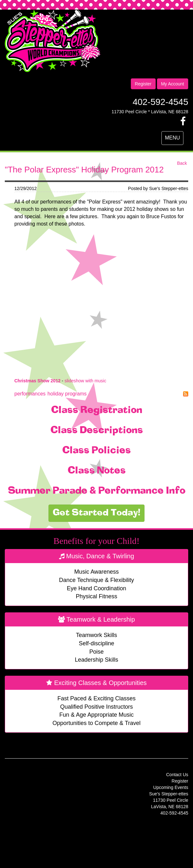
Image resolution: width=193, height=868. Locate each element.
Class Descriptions (97, 431)
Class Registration (97, 410)
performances (30, 394)
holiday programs (67, 394)
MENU (174, 139)
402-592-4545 (160, 102)
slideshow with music (85, 381)
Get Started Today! (97, 513)
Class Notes (97, 471)
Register (143, 84)
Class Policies (97, 451)
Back (182, 163)
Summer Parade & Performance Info (97, 491)
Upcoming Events (171, 787)
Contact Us (177, 775)
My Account (173, 84)
